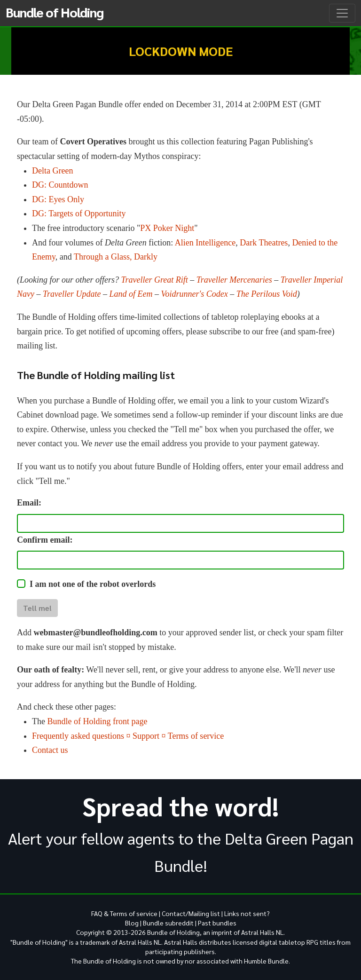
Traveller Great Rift (155, 280)
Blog (132, 923)
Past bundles (217, 923)
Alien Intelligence (205, 243)
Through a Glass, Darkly (116, 257)
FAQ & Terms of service (124, 913)
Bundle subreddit (168, 923)
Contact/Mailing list (191, 913)
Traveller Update (72, 294)
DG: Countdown (60, 185)
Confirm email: (45, 540)
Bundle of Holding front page (97, 721)
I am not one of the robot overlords (93, 584)
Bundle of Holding (55, 12)
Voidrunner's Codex (194, 294)
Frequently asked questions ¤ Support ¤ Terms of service (128, 736)
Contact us (50, 750)
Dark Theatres (264, 243)
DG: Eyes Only (58, 199)
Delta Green (52, 171)
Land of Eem (131, 294)
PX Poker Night (167, 228)
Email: (29, 503)
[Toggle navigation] (342, 13)
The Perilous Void (267, 294)
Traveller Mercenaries (234, 280)
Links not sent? (247, 913)
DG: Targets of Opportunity (79, 213)
